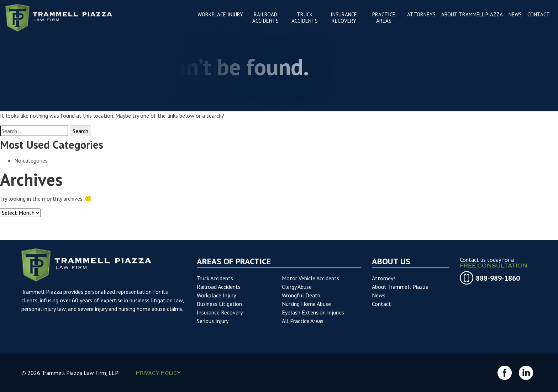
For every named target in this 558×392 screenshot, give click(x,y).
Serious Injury (213, 321)
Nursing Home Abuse (306, 304)
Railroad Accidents (219, 287)
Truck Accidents (215, 278)
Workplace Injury (216, 295)
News (379, 295)
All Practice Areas (303, 321)
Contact (381, 304)
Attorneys (384, 278)
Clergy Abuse (297, 287)
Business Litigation (219, 304)
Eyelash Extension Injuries (313, 312)
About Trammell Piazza (400, 287)
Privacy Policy (158, 374)
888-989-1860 (498, 278)
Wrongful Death (301, 295)
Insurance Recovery (220, 312)
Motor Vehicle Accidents (310, 278)
